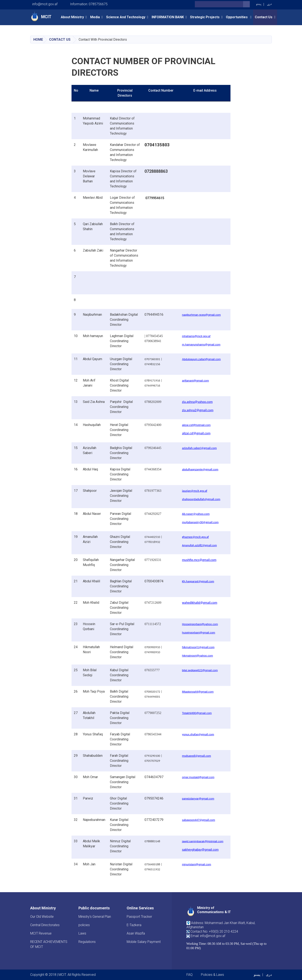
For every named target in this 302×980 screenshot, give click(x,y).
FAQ (189, 975)
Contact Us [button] (264, 17)
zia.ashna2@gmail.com (198, 410)
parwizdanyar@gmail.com (198, 799)
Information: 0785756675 (89, 4)
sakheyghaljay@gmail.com (200, 850)
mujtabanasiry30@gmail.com (200, 522)
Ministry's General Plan (95, 917)
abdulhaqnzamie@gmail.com (200, 469)
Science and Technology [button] (126, 17)
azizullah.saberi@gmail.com (199, 448)
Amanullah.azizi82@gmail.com (199, 545)
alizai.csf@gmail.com (196, 433)
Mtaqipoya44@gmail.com (198, 692)
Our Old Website (42, 917)
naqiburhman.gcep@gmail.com (201, 315)
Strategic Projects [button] (205, 17)
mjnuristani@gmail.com (197, 864)
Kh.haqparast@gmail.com (198, 581)
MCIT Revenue (41, 933)
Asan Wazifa (136, 933)
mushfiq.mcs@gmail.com (199, 560)
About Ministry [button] (72, 17)
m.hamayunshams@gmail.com (201, 345)
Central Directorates (45, 925)
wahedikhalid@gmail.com (200, 603)
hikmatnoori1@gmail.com (198, 647)
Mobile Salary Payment (144, 942)
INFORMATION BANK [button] (168, 17)
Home (38, 40)
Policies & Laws (212, 975)
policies (84, 925)
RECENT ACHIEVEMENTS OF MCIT (49, 944)
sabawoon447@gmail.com (199, 820)
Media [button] (95, 17)
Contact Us (60, 40)
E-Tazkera (134, 925)
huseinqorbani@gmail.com (199, 633)
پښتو (259, 4)
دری (269, 4)
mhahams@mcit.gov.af (196, 336)
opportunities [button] (237, 17)
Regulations (87, 942)
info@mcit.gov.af (45, 4)
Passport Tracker (139, 917)
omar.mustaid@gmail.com (198, 777)
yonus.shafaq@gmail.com (198, 734)
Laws (82, 933)
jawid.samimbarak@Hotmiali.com (203, 841)
